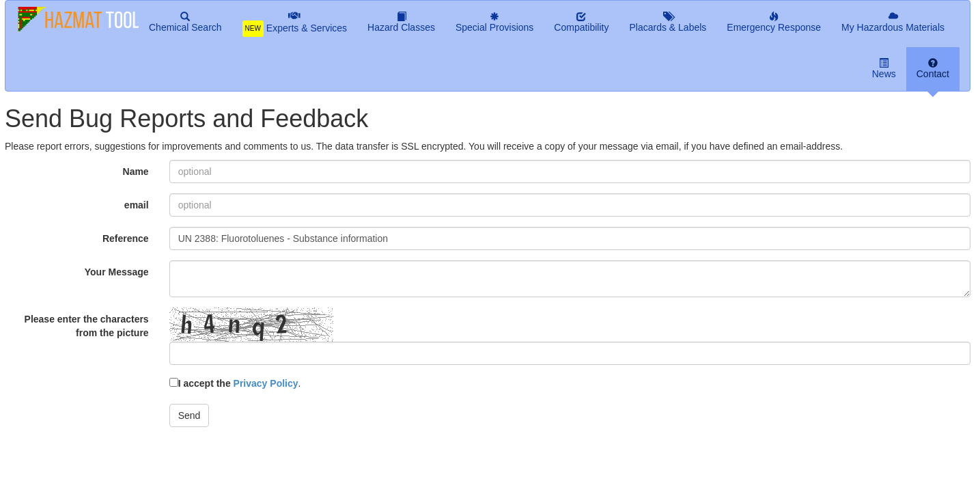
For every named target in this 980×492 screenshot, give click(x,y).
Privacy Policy (266, 383)
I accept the (234, 383)
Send (190, 415)
